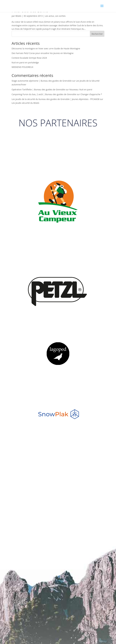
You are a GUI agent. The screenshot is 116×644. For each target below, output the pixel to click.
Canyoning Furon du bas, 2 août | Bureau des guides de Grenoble (44, 94)
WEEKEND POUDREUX (23, 67)
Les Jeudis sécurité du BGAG (25, 103)
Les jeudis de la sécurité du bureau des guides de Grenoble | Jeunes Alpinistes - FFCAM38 (56, 99)
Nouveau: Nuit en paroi (81, 89)
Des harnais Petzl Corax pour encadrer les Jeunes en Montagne (43, 53)
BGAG (18, 16)
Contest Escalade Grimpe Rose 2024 (29, 58)
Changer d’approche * (91, 94)
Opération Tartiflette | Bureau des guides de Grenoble (38, 89)
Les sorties (60, 16)
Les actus (49, 16)
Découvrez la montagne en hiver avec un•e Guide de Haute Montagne (46, 48)
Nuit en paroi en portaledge (25, 63)
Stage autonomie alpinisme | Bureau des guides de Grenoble (42, 81)
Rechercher (97, 34)
